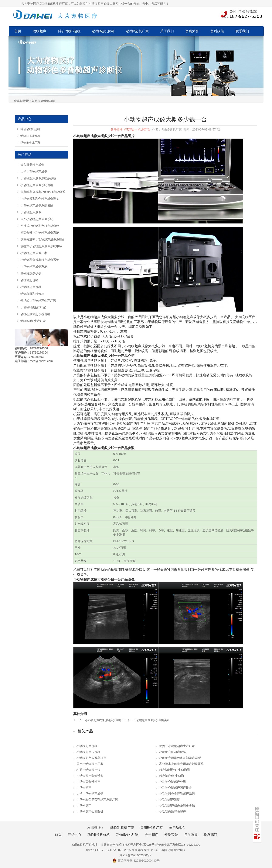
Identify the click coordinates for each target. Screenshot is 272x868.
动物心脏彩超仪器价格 (35, 314)
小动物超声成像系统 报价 (37, 205)
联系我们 (242, 31)
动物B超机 (48, 101)
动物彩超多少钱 (31, 273)
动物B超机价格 (103, 31)
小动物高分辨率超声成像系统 (40, 260)
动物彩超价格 (29, 280)
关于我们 (167, 31)
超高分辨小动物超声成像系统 (40, 233)
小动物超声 (84, 788)
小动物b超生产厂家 (33, 307)
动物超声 (40, 31)
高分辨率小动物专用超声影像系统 (181, 764)
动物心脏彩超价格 (32, 294)
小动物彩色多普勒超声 (91, 758)
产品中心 (74, 835)
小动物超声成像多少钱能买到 (152, 720)
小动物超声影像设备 (90, 776)
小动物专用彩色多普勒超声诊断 (180, 758)
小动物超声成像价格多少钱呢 (103, 720)
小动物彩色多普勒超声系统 (177, 794)
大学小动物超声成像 (90, 794)
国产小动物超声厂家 (90, 764)
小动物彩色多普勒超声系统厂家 (97, 799)
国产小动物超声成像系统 (37, 219)
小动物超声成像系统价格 (37, 185)
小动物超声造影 (170, 799)
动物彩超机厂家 (122, 828)
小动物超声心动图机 (90, 811)
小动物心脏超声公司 (173, 782)
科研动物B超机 (69, 31)
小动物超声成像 (31, 212)
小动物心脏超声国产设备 (176, 788)
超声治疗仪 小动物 (171, 776)
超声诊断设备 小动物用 (174, 770)
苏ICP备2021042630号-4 (136, 855)
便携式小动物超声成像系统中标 (41, 246)
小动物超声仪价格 (88, 752)
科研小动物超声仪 (88, 770)
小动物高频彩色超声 (173, 811)
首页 (18, 31)
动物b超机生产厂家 (33, 321)
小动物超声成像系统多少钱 (177, 805)
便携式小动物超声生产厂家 (177, 746)
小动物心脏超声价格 (173, 752)
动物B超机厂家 (137, 31)
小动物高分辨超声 (88, 782)
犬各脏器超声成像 (32, 165)
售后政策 (217, 31)
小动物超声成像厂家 (34, 253)
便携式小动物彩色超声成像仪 (40, 226)
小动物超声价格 (87, 746)
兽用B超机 (177, 828)
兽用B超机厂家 (152, 828)
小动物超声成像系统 (34, 267)
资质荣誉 (192, 31)
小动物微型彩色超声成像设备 (40, 199)
